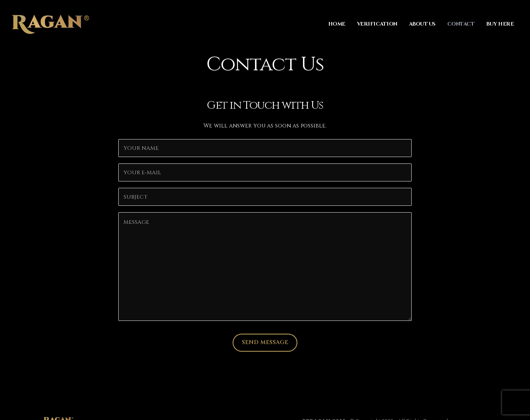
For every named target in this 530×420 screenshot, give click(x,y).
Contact (461, 24)
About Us (422, 24)
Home (337, 24)
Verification (377, 24)
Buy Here (500, 24)
